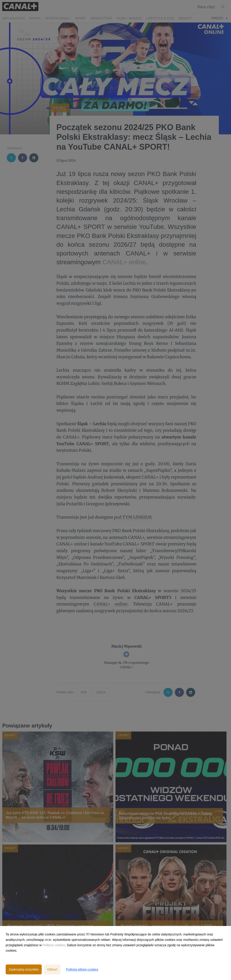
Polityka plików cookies (82, 969)
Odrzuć (52, 969)
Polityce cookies (54, 945)
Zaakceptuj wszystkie (24, 969)
